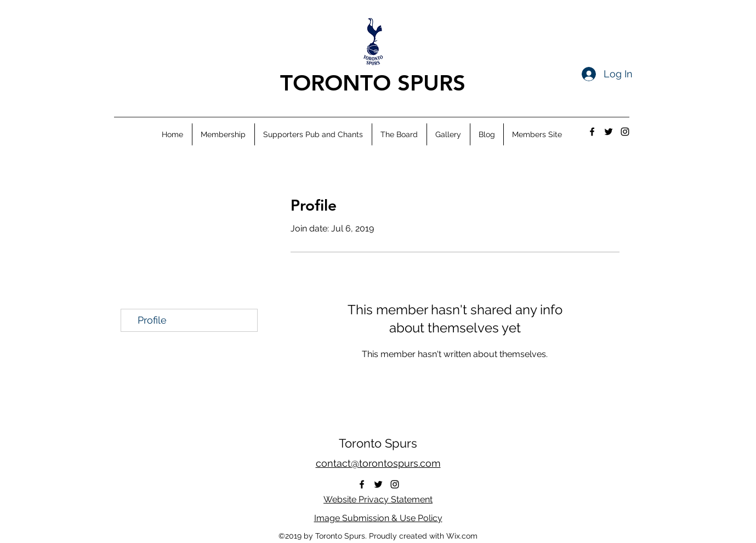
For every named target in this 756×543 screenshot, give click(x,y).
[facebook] (592, 132)
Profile (152, 320)
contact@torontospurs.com (378, 463)
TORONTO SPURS (373, 83)
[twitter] (609, 132)
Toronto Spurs (378, 443)
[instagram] (625, 132)
